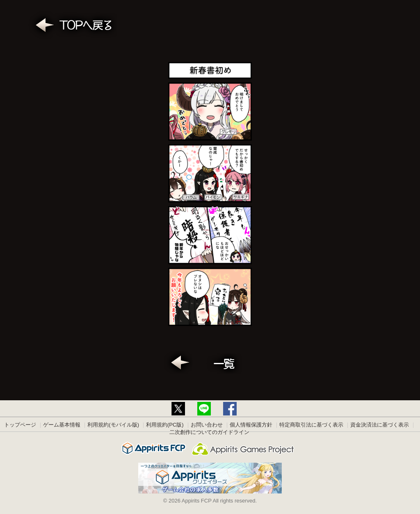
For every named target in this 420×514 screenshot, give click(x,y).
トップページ (20, 425)
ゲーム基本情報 (62, 425)
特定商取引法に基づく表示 (311, 425)
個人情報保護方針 (251, 425)
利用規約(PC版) (165, 425)
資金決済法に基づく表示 (380, 425)
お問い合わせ (207, 425)
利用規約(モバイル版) (113, 425)
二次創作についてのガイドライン (209, 432)
